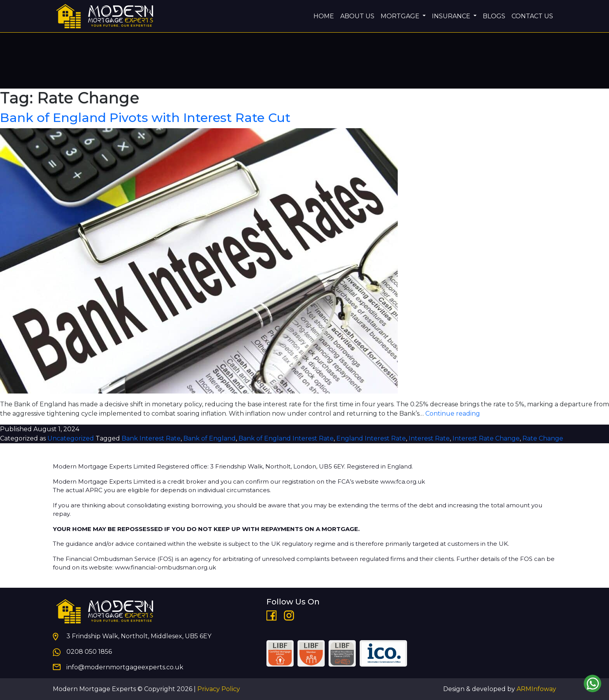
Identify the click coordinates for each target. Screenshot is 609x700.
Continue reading (453, 414)
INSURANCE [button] (452, 16)
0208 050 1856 (89, 652)
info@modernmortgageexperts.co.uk (125, 667)
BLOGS (494, 16)
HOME (324, 16)
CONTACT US (532, 16)
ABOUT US (357, 16)
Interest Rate (429, 438)
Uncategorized (71, 438)
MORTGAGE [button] (401, 16)
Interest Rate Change (486, 438)
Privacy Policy (219, 689)
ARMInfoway (536, 689)
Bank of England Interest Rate (286, 438)
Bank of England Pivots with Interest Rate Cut (145, 118)
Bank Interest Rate (151, 438)
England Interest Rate (371, 438)
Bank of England (210, 438)
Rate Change (543, 438)
